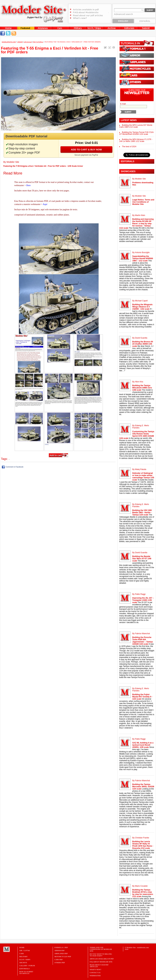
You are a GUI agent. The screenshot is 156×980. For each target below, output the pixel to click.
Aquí (45, 204)
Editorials (24, 969)
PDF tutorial (38, 42)
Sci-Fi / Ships (25, 960)
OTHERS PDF (60, 963)
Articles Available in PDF (102, 959)
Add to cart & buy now (86, 149)
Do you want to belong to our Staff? (101, 955)
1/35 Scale (28, 42)
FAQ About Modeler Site (101, 962)
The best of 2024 (129, 147)
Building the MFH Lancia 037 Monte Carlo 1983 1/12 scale (136, 126)
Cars (22, 953)
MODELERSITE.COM (9, 42)
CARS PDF (59, 960)
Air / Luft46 (25, 950)
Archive (23, 963)
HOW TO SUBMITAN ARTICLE (26, 972)
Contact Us (95, 973)
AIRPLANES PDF (61, 953)
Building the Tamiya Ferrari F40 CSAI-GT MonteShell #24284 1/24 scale (137, 133)
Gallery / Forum (27, 966)
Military (23, 957)
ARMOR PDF (59, 950)
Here (28, 185)
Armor (20, 42)
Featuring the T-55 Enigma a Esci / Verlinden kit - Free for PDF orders (73, 42)
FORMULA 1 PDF (61, 947)
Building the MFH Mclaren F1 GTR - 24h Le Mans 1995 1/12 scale (136, 140)
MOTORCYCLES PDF (63, 957)
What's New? (95, 970)
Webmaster (95, 976)
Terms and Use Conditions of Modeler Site (101, 949)
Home (22, 947)
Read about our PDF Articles (99, 966)
